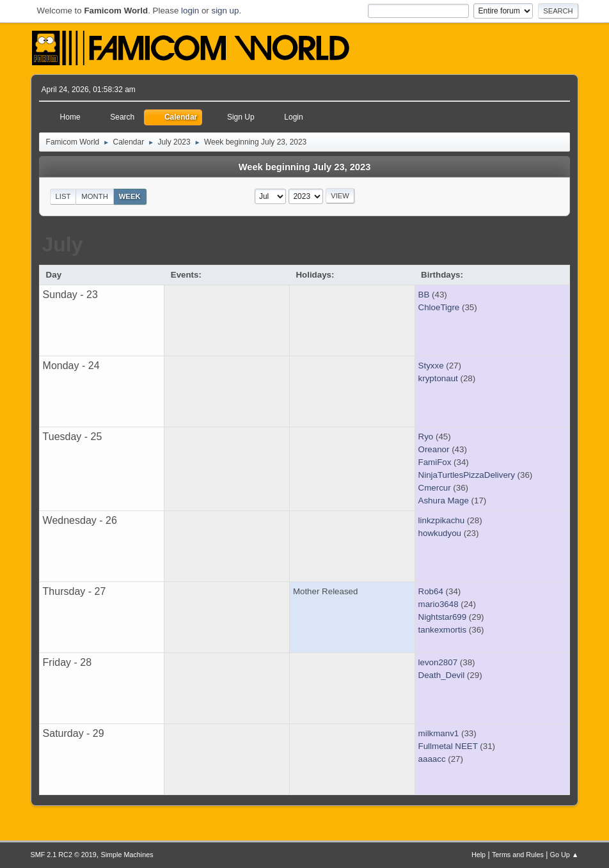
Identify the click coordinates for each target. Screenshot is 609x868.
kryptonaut (438, 378)
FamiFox (435, 462)
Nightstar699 (443, 617)
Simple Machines (127, 855)
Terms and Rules (518, 855)
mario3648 (439, 604)
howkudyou (440, 533)
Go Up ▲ (565, 855)
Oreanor (434, 449)
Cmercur (435, 488)
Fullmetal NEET (448, 746)
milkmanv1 (439, 733)
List (63, 196)
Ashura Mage (444, 501)
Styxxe (431, 366)
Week (130, 196)
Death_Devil (442, 675)
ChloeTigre (439, 307)
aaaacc (432, 759)
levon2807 (438, 662)
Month (95, 196)
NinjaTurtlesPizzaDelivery (467, 475)
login (190, 11)
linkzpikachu (442, 520)
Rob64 (431, 591)
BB (424, 295)
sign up (225, 11)
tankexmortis (443, 630)
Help (478, 855)
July (62, 244)
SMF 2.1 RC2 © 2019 (64, 855)
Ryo (426, 437)
